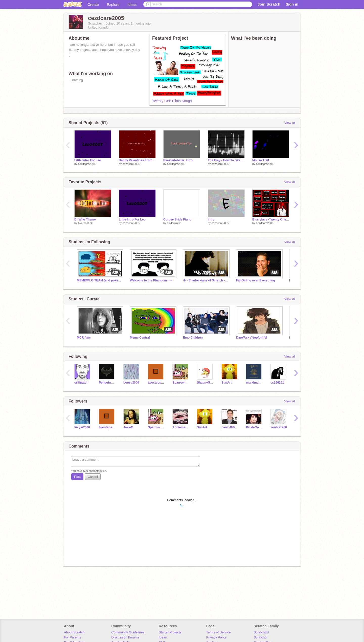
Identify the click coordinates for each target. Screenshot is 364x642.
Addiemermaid (181, 427)
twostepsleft (156, 383)
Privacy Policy (217, 637)
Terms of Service (219, 632)
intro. (212, 219)
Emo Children (193, 338)
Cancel (93, 477)
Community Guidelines (128, 632)
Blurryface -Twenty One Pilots (271, 219)
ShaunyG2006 (205, 383)
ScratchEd (261, 632)
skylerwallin (174, 223)
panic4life (228, 427)
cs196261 (277, 383)
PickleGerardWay (254, 427)
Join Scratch (269, 4)
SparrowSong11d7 (181, 383)
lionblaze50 (279, 427)
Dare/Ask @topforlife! (252, 338)
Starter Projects (170, 632)
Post (77, 477)
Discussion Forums (125, 637)
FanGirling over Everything (256, 280)
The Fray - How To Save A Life (226, 160)
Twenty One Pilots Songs (172, 101)
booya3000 (131, 383)
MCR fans (84, 338)
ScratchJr (260, 637)
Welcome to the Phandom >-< (151, 280)
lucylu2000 (82, 427)
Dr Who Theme (85, 219)
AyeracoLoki (85, 223)
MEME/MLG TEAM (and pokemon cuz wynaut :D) (100, 280)
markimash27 (254, 383)
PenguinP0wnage (107, 383)
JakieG (128, 427)
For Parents (73, 637)
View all (290, 123)
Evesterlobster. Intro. (178, 160)
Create (93, 4)
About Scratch (74, 632)
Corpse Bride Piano (177, 219)
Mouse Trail (261, 160)
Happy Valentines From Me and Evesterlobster (137, 160)
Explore (113, 4)
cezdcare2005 (87, 164)
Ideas (132, 4)
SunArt (226, 383)
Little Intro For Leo (88, 160)
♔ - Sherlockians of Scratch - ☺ (206, 280)
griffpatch (81, 383)
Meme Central (140, 338)
